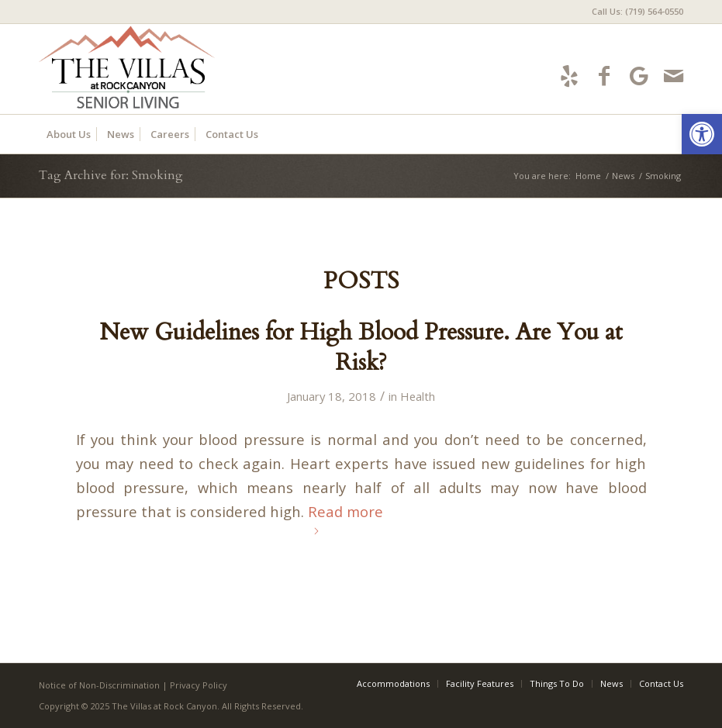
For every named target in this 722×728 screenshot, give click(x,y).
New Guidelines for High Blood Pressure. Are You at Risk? (361, 347)
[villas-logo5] (180, 69)
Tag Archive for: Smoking (111, 175)
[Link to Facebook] (604, 76)
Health (418, 396)
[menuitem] (634, 12)
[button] (702, 134)
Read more (345, 518)
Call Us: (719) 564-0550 (637, 11)
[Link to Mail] (674, 76)
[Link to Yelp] (569, 76)
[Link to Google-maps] (639, 76)
